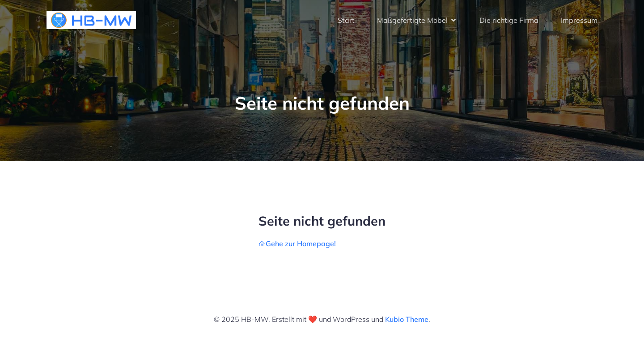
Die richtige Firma (509, 20)
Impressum (579, 20)
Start (346, 20)
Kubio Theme (407, 319)
